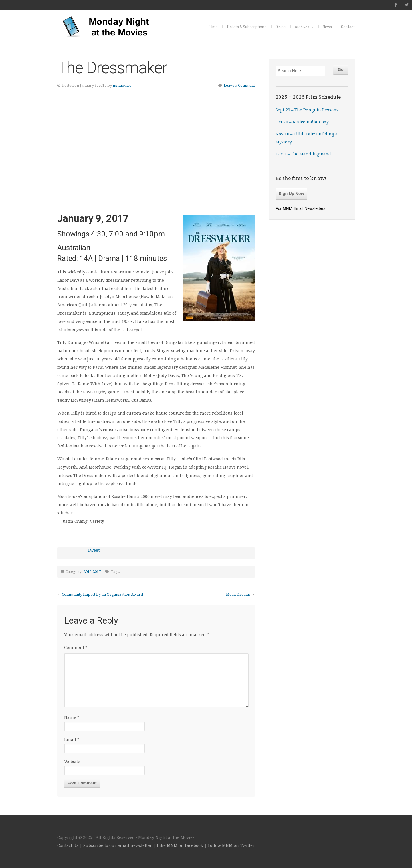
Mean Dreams (238, 594)
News (327, 27)
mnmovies (122, 85)
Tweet (94, 550)
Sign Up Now (291, 194)
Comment (76, 648)
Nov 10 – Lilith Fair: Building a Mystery (307, 138)
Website (72, 762)
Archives (302, 27)
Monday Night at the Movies (106, 26)
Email (72, 739)
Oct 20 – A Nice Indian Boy (302, 122)
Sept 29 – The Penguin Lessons (307, 110)
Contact (348, 27)
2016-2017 (92, 572)
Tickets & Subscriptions (246, 27)
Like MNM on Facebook (180, 845)
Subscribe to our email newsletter (118, 845)
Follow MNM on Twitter (231, 845)
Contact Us (68, 845)
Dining (281, 27)
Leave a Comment (239, 85)
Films (213, 27)
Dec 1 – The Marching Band (303, 154)
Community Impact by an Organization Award (102, 594)
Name (72, 717)
